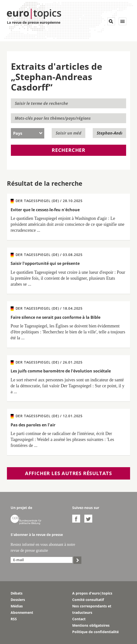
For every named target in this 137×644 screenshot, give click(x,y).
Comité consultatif (88, 600)
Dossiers (18, 600)
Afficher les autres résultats (68, 473)
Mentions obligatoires (91, 625)
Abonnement (22, 612)
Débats (17, 593)
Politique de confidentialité (95, 632)
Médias (17, 606)
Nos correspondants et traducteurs (92, 609)
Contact (79, 619)
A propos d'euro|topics (92, 593)
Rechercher (68, 150)
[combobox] (28, 133)
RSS (14, 619)
